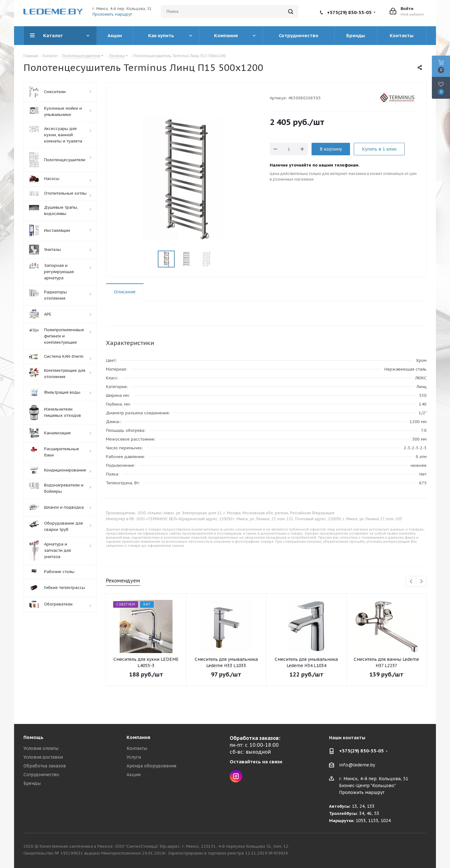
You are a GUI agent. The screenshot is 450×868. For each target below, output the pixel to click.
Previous (411, 582)
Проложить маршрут (112, 14)
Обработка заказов (45, 766)
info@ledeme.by (357, 765)
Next (421, 582)
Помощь (33, 737)
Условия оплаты (41, 748)
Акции (134, 775)
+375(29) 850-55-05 (349, 12)
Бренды (32, 783)
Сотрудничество (41, 775)
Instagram (236, 776)
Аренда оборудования (151, 766)
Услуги (134, 757)
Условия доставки (43, 757)
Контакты (137, 748)
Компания (138, 737)
